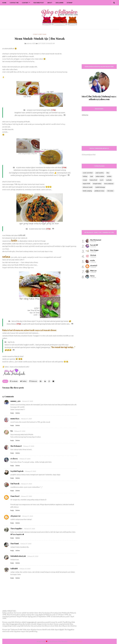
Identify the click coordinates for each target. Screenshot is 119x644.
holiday (85, 176)
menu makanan (109, 184)
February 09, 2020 (33, 556)
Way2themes (54, 641)
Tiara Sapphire (16, 529)
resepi (85, 180)
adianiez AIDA (31, 43)
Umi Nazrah (15, 484)
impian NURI (86, 184)
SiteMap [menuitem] (70, 3)
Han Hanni (15, 544)
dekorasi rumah (88, 187)
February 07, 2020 (27, 401)
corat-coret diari (88, 173)
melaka (109, 176)
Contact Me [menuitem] (14, 3)
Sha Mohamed (16, 446)
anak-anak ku (100, 173)
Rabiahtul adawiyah (18, 556)
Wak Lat (93, 271)
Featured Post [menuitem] (39, 3)
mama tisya (15, 419)
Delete (18, 413)
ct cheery (14, 459)
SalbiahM (14, 569)
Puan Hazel (15, 496)
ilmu (108, 173)
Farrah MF (94, 245)
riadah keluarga (100, 187)
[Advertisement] (99, 48)
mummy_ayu (15, 401)
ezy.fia (93, 260)
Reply (12, 413)
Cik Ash (93, 255)
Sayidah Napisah (17, 471)
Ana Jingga (94, 250)
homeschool (93, 180)
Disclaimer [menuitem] (59, 3)
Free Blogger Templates (75, 641)
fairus (92, 276)
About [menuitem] (50, 3)
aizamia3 (94, 265)
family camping (87, 191)
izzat (92, 176)
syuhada (109, 180)
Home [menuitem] (4, 3)
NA (12, 431)
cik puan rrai (15, 516)
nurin (102, 180)
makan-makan (100, 176)
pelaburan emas (99, 191)
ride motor (110, 191)
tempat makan (97, 184)
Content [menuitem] (25, 3)
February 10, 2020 (25, 569)
